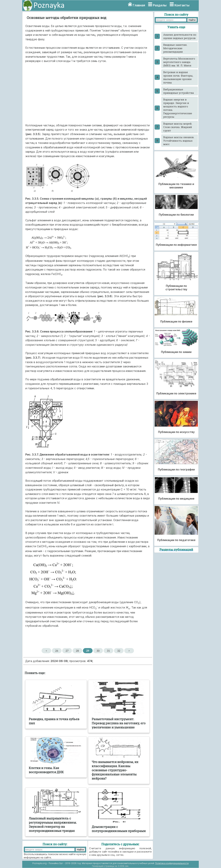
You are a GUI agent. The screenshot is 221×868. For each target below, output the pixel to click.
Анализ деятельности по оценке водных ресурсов (180, 36)
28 (77, 651)
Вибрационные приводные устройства (179, 91)
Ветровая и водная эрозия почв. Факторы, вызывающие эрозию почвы (178, 77)
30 (98, 651)
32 (119, 651)
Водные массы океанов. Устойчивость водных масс (179, 141)
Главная (139, 5)
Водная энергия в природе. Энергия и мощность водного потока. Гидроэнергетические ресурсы (178, 108)
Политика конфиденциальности (172, 863)
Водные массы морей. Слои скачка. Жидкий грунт (178, 127)
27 (67, 651)
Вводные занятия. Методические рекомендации (175, 48)
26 (57, 651)
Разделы (160, 5)
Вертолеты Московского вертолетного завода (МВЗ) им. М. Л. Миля (179, 62)
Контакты (182, 5)
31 (108, 651)
